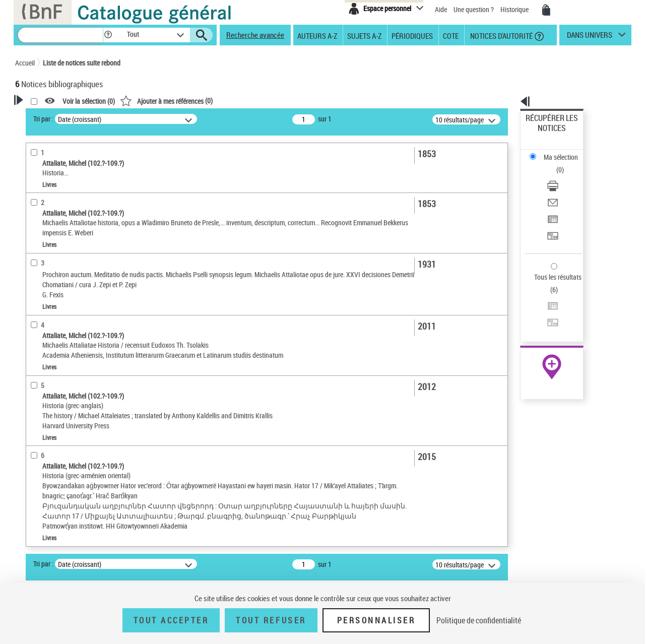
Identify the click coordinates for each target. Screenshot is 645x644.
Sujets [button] (35, 373)
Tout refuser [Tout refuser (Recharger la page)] (271, 620)
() (296, 101)
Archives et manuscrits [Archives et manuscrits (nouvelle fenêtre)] (543, 308)
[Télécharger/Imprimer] (565, 152)
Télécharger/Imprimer (557, 151)
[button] (108, 35)
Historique (515, 9)
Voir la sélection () (218, 101)
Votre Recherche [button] (56, 117)
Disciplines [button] (43, 423)
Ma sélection (545, 134)
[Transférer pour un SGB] (565, 188)
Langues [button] (38, 339)
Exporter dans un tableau (562, 176)
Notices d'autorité (501, 35)
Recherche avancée (255, 35)
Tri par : (173, 119)
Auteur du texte (50, 219)
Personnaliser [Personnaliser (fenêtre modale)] (376, 620)
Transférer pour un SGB (560, 188)
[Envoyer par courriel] (565, 164)
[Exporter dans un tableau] (565, 176)
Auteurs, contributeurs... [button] (63, 323)
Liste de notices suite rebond (82, 63)
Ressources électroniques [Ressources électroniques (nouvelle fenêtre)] (546, 319)
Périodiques (412, 35)
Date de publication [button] (55, 356)
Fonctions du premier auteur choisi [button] (70, 198)
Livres (38, 291)
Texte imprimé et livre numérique (73, 250)
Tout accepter (171, 620)
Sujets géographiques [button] (59, 390)
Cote (451, 35)
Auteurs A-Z (317, 35)
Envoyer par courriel (555, 164)
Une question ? (474, 9)
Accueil (25, 63)
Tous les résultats (551, 215)
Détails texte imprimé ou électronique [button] (63, 270)
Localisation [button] (44, 306)
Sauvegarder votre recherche (78, 156)
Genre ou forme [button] (49, 407)
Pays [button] (33, 440)
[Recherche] (60, 35)
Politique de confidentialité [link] (479, 620)
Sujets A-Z (364, 35)
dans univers (590, 37)
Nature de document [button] (57, 234)
